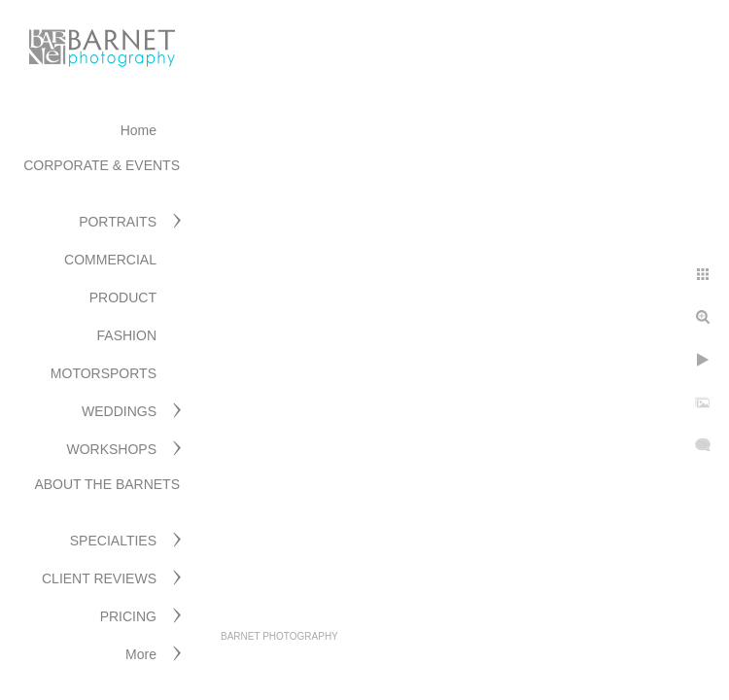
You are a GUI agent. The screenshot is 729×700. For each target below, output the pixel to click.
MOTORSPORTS (104, 373)
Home (139, 130)
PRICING (128, 616)
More (141, 654)
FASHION (127, 335)
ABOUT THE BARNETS (107, 484)
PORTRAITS (118, 222)
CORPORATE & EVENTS (102, 165)
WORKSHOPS (111, 449)
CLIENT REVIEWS (99, 578)
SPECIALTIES (113, 541)
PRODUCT (123, 297)
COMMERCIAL (110, 260)
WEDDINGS (119, 411)
